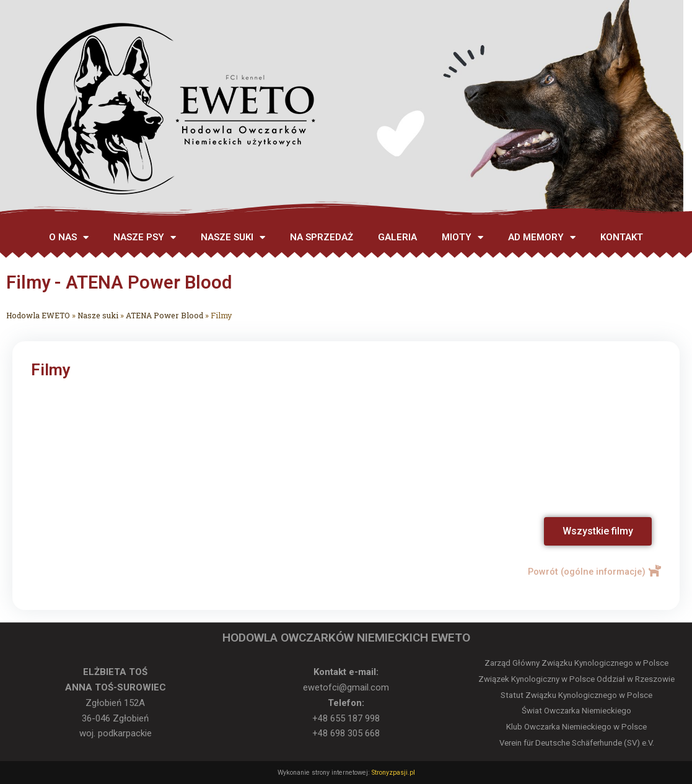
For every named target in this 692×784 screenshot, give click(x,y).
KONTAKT (622, 237)
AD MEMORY (542, 237)
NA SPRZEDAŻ (322, 237)
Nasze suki (100, 315)
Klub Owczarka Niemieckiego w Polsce (576, 727)
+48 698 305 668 (346, 733)
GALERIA (397, 237)
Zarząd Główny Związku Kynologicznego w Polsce (576, 663)
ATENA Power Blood (169, 315)
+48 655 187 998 (346, 718)
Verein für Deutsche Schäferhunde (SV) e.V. (577, 743)
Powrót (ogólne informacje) (585, 572)
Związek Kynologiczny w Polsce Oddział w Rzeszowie (576, 679)
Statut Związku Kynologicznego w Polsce (576, 695)
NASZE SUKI (233, 237)
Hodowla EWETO (39, 315)
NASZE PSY (145, 237)
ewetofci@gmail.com (346, 687)
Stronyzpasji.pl (392, 773)
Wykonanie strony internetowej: (324, 773)
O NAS (69, 237)
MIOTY (462, 237)
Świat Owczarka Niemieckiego (576, 711)
